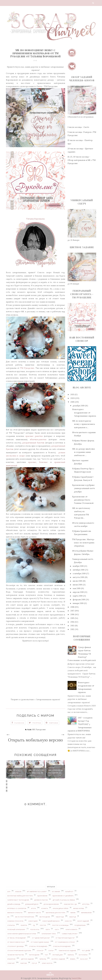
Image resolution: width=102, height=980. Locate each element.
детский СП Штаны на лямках (64, 900)
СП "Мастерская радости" (65, 938)
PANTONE (24, 963)
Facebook (19, 723)
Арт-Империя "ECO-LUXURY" (37, 892)
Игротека (86, 904)
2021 (72, 394)
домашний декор (32, 904)
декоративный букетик (33, 443)
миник (73, 913)
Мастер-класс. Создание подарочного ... (17, 773)
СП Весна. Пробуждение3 (38, 946)
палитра (24, 925)
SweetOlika (76, 978)
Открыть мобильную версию (35, 740)
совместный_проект (70, 934)
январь (73, 959)
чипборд (43, 959)
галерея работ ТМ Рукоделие (18, 900)
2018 (72, 607)
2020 (73, 398)
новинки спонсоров (15, 921)
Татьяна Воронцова (35, 219)
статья (51, 951)
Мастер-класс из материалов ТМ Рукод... (37, 773)
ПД (34, 925)
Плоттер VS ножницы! (60, 925)
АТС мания (56, 892)
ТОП (46, 955)
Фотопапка (83, 955)
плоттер (43, 925)
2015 (72, 618)
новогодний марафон (51, 921)
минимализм (86, 913)
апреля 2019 (78, 592)
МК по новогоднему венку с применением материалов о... (84, 424)
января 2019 (78, 603)
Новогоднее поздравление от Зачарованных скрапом (84, 413)
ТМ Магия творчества (16, 955)
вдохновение (42, 896)
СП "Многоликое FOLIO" (16, 942)
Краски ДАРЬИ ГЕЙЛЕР (61, 908)
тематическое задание (67, 951)
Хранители (11, 959)
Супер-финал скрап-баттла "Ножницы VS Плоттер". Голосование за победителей (82, 654)
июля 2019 (77, 581)
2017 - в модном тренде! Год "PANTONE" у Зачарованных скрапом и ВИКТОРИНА (80, 724)
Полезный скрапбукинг (16, 929)
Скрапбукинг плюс (49, 934)
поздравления (80, 925)
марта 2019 (78, 596)
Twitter (37, 723)
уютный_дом (58, 955)
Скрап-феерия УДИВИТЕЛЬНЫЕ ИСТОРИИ (22, 934)
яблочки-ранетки (38, 439)
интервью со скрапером (17, 908)
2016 (72, 614)
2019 (72, 402)
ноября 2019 (78, 566)
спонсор (40, 951)
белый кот (69, 892)
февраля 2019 (79, 600)
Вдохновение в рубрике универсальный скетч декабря (83, 488)
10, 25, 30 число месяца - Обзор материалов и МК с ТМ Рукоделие (82, 160)
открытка (11, 925)
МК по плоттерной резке (25, 917)
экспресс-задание (58, 959)
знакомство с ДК (70, 904)
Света (48, 929)
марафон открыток (15, 913)
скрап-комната (71, 929)
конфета (45, 908)
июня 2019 (77, 585)
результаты (35, 929)
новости (68, 921)
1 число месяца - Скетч (78, 127)
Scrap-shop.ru (47, 963)
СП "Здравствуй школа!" (41, 938)
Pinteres (54, 723)
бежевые (43, 462)
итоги (33, 908)
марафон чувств (34, 913)
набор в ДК (60, 917)
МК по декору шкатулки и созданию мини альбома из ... (83, 452)
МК (8, 917)
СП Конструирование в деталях (19, 951)
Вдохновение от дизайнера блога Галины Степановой (83, 500)
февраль (71, 955)
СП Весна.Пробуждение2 (62, 946)
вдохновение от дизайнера (63, 896)
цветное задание (27, 959)
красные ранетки (34, 436)
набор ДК (73, 917)
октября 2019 (79, 570)
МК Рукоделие (39, 729)
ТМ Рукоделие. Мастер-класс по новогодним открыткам (83, 543)
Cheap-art (11, 963)
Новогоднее (33, 921)
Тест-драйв (86, 951)
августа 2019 (78, 577)
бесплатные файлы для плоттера (20, 896)
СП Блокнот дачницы (15, 946)
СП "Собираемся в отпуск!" (65, 942)
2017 (72, 611)
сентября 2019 (79, 574)
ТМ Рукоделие (27, 368)
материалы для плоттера (56, 913)
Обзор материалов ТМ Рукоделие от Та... (56, 772)
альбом (18, 892)
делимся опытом (41, 900)
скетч (57, 929)
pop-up (34, 963)
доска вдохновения (51, 904)
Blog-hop (84, 959)
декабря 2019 (79, 406)
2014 (72, 622)
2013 (72, 626)
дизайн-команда (14, 904)
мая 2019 (77, 588)
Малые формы (79, 908)
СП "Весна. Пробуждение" (17, 938)
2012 (72, 629)
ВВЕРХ (50, 973)
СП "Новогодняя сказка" (40, 942)
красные (32, 462)
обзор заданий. (83, 921)
